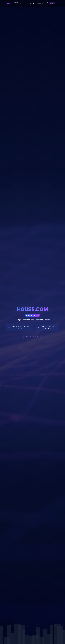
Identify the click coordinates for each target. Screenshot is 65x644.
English (52, 3)
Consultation (40, 3)
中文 (48, 3)
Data (26, 3)
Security (32, 3)
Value (21, 3)
